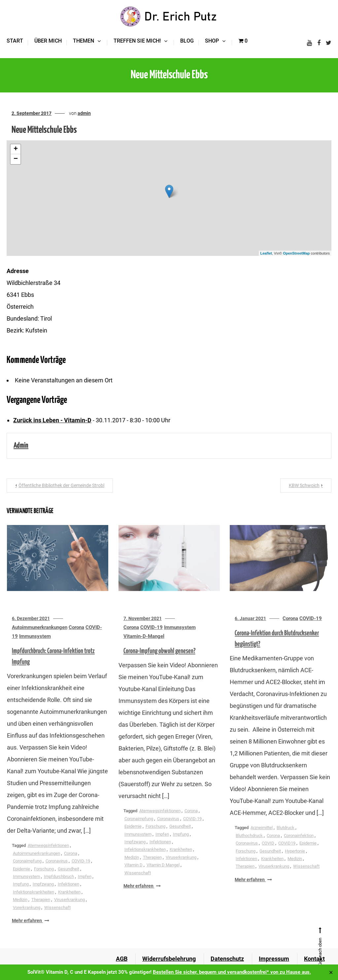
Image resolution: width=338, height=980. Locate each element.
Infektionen (68, 892)
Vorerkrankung (27, 915)
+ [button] (16, 149)
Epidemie (21, 877)
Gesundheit (68, 877)
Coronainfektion (299, 843)
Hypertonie (295, 859)
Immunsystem (35, 644)
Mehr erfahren (31, 928)
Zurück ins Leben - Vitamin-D (52, 420)
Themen (84, 41)
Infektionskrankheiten (34, 900)
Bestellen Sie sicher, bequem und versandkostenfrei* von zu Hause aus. (232, 972)
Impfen (85, 884)
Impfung (21, 892)
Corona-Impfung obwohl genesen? (159, 659)
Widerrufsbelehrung (169, 959)
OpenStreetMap (296, 253)
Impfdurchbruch (59, 884)
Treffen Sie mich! (137, 41)
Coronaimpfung (27, 869)
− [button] (16, 159)
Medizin (20, 908)
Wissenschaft (57, 915)
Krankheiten (69, 900)
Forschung (44, 877)
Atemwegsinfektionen (48, 853)
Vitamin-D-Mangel (144, 644)
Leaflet (266, 253)
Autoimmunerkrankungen (40, 635)
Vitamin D (134, 873)
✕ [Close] (331, 972)
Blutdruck (286, 836)
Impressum (274, 959)
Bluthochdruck (249, 843)
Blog (187, 41)
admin (84, 113)
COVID (268, 851)
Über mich (48, 41)
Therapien (41, 908)
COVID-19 (81, 869)
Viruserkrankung (69, 908)
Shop (212, 41)
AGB (122, 959)
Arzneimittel (262, 836)
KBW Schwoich (304, 485)
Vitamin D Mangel (163, 873)
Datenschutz (227, 959)
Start (15, 41)
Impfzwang (43, 892)
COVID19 (287, 851)
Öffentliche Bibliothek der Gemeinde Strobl (61, 485)
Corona (76, 635)
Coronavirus (57, 869)
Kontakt (314, 959)
